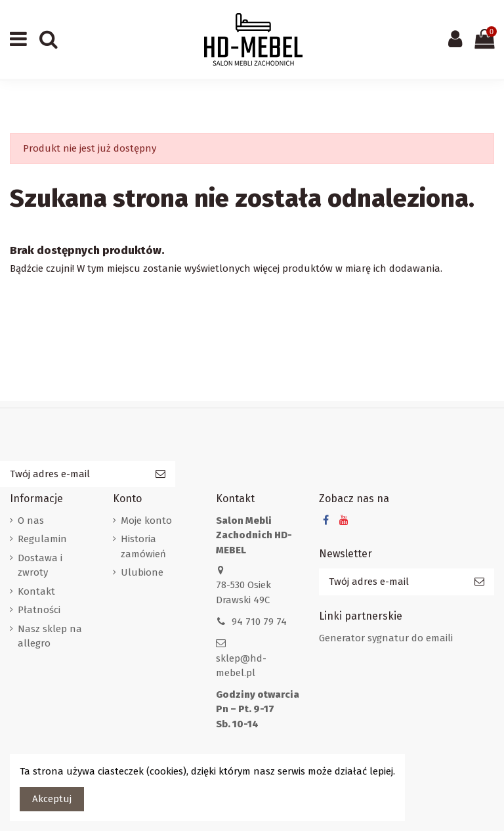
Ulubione (142, 572)
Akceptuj (52, 799)
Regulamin (42, 539)
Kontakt (36, 591)
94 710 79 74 (259, 622)
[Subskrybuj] (160, 474)
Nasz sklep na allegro (50, 636)
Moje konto (146, 521)
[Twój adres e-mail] (73, 474)
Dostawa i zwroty (40, 565)
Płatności (39, 610)
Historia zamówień (143, 546)
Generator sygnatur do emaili (386, 638)
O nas (31, 521)
